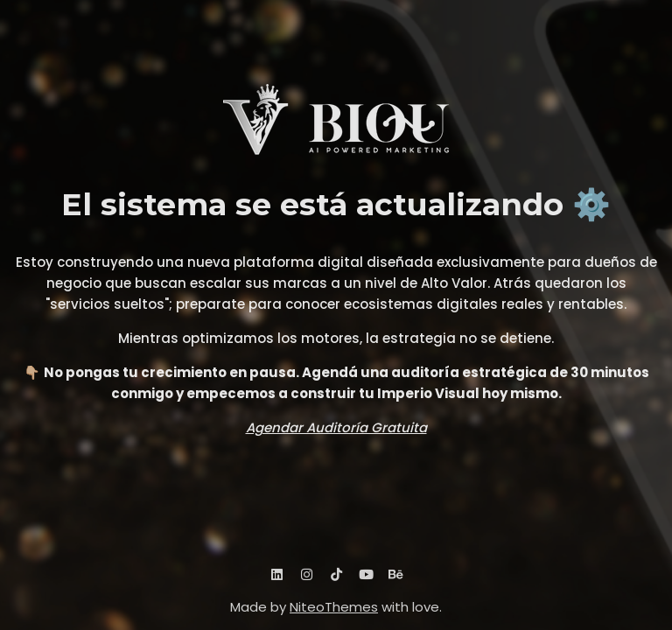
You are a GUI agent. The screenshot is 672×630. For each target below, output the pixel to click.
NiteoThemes (334, 607)
